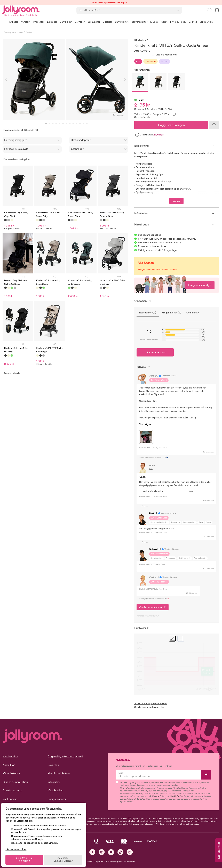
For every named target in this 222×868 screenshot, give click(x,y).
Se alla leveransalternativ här (149, 707)
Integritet (54, 782)
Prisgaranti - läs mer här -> (152, 246)
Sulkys (20, 32)
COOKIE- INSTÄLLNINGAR (65, 856)
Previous (6, 79)
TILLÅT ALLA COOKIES (26, 856)
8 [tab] (70, 124)
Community (193, 313)
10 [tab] (77, 124)
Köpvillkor (9, 765)
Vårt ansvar (10, 799)
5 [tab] (60, 124)
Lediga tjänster (57, 799)
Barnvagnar (9, 32)
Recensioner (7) (148, 313)
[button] (209, 13)
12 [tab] (83, 124)
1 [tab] (46, 124)
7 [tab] (66, 124)
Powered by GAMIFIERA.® (148, 616)
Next (125, 79)
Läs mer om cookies (18, 846)
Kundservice (10, 756)
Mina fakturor (11, 773)
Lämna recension (155, 352)
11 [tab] (80, 124)
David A (153, 513)
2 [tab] (49, 124)
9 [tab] (73, 124)
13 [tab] (87, 124)
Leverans (53, 765)
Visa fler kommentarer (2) (153, 607)
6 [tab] (63, 124)
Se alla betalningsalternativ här (151, 703)
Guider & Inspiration (15, 782)
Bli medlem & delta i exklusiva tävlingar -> (160, 242)
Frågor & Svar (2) (171, 313)
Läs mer (176, 201)
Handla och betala (59, 773)
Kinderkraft (141, 40)
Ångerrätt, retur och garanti (65, 756)
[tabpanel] (34, 79)
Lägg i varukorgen (171, 125)
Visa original (145, 424)
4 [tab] (56, 124)
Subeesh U (155, 549)
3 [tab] (53, 124)
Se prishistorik (142, 117)
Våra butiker (55, 790)
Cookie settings (12, 790)
